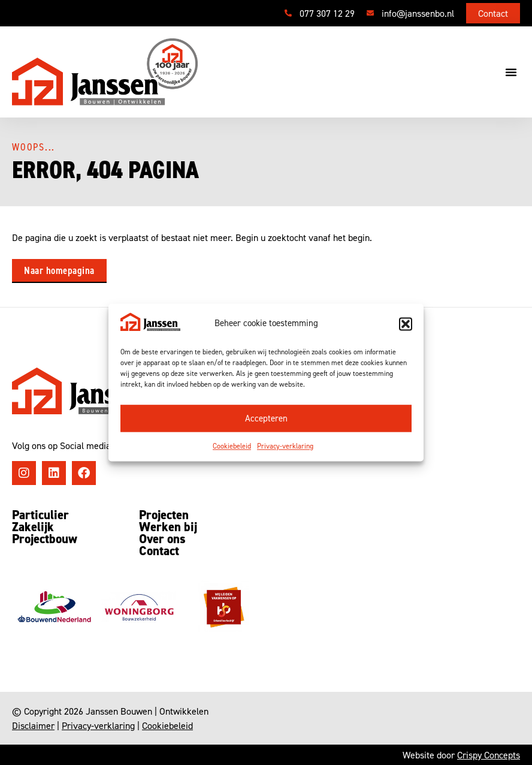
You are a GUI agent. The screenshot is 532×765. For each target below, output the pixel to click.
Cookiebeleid (232, 446)
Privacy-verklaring (285, 446)
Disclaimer (33, 725)
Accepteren (266, 419)
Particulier (40, 515)
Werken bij (168, 527)
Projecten (164, 515)
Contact (159, 551)
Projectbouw (45, 539)
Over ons (162, 539)
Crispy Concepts (489, 755)
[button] (406, 324)
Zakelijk (33, 527)
